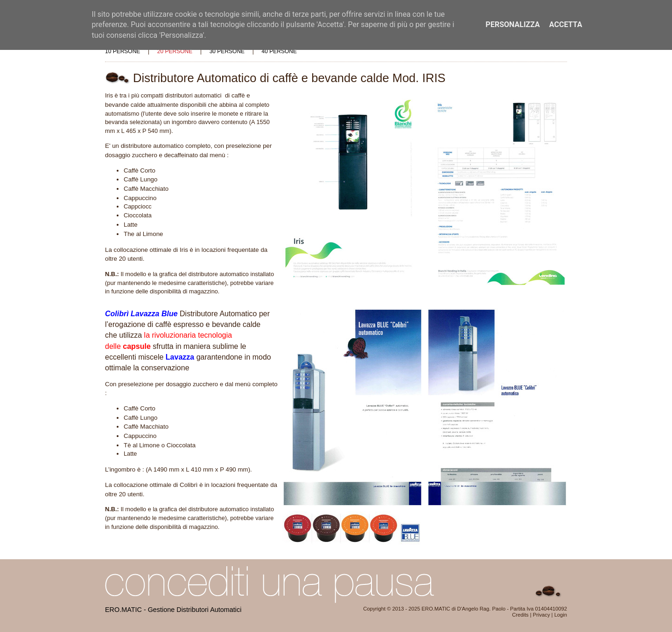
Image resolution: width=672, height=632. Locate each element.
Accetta (566, 24)
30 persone (227, 51)
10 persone (122, 51)
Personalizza (513, 24)
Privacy (542, 615)
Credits (520, 615)
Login (561, 615)
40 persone (279, 51)
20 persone (175, 51)
